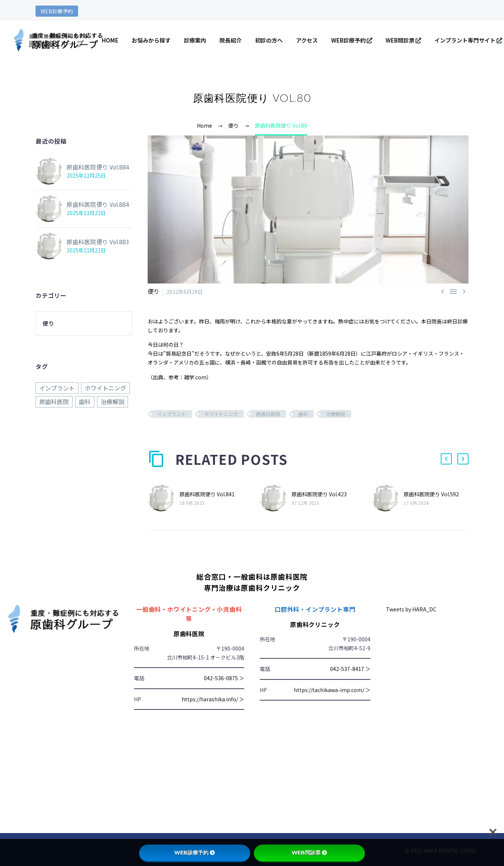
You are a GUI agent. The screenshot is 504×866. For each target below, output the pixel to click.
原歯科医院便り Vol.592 (431, 494)
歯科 (303, 414)
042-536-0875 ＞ (224, 678)
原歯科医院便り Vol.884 (94, 167)
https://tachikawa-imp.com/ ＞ (332, 689)
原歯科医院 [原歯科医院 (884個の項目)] (54, 401)
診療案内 (195, 40)
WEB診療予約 (57, 11)
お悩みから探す (151, 40)
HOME (110, 40)
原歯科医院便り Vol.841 (207, 494)
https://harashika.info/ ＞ (213, 699)
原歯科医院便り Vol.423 (319, 494)
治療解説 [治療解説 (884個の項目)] (112, 401)
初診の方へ (269, 40)
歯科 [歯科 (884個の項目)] (85, 401)
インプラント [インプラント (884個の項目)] (57, 388)
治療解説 (336, 414)
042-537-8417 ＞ (350, 669)
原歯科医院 (268, 414)
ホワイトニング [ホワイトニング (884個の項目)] (105, 388)
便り (153, 292)
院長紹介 (231, 40)
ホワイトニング (221, 414)
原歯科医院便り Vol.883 (94, 242)
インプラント (172, 414)
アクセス (307, 40)
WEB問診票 (403, 40)
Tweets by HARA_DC (411, 609)
